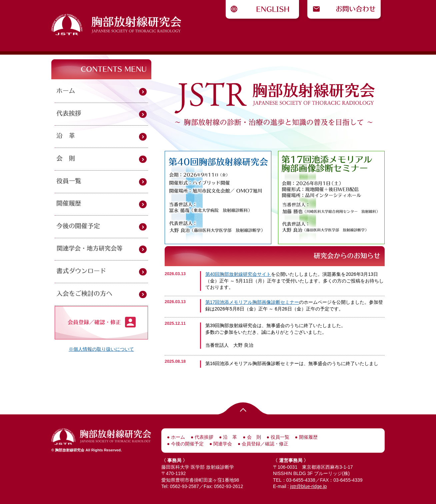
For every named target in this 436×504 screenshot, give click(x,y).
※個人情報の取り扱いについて (101, 349)
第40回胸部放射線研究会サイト (238, 274)
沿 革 (230, 437)
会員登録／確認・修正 (265, 444)
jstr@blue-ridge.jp (308, 486)
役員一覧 (279, 437)
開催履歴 (308, 437)
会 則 (253, 437)
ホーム (177, 437)
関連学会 (222, 444)
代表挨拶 (203, 437)
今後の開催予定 (187, 444)
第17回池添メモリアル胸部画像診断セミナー (252, 302)
